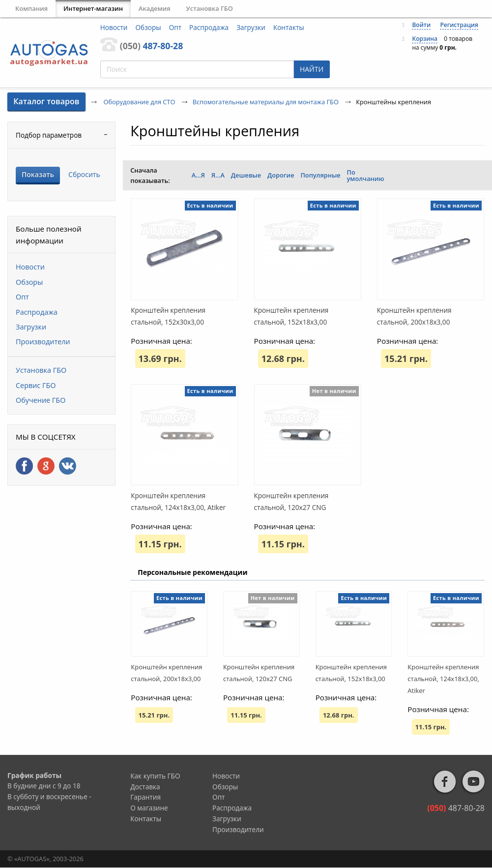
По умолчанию (366, 175)
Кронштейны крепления (215, 131)
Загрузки (251, 27)
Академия (155, 8)
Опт (175, 27)
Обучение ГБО (41, 400)
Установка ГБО (210, 8)
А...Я (198, 175)
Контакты (289, 27)
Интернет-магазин (93, 8)
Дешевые (246, 175)
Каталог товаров (46, 101)
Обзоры (148, 27)
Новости (114, 27)
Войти (421, 25)
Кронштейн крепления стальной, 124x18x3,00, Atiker (443, 679)
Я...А (218, 175)
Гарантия (145, 797)
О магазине (149, 808)
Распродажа (209, 27)
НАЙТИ (312, 69)
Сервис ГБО (36, 385)
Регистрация (459, 25)
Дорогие (281, 175)
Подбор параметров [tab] (49, 135)
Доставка (145, 787)
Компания (31, 8)
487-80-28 (151, 46)
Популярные (320, 175)
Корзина (425, 39)
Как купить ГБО (155, 776)
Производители (43, 342)
